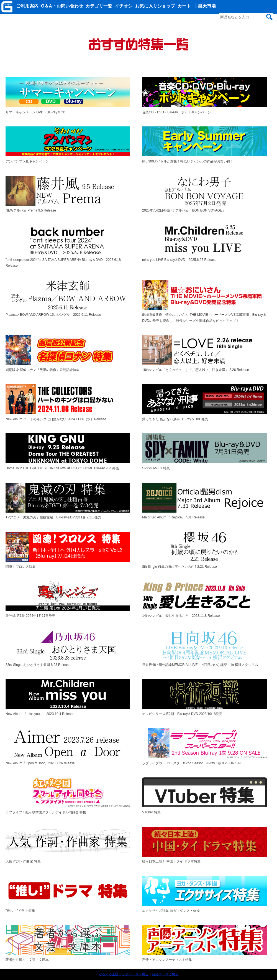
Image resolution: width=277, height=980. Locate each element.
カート (184, 6)
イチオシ (124, 6)
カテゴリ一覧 (99, 6)
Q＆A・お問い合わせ (62, 6)
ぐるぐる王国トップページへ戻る (124, 974)
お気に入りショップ (155, 6)
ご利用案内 (27, 6)
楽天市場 (207, 6)
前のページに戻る (165, 974)
